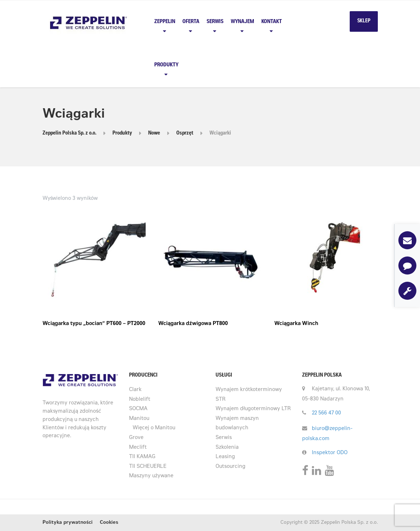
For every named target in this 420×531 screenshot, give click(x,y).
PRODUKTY (166, 65)
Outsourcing (231, 467)
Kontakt (272, 22)
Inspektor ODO (330, 453)
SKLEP (364, 21)
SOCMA (138, 409)
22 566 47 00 (326, 413)
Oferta (191, 22)
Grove (136, 438)
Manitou (139, 419)
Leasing (225, 457)
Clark (135, 390)
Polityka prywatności (68, 523)
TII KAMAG (142, 457)
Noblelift (140, 400)
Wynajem (242, 22)
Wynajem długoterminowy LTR (253, 409)
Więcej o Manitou (154, 428)
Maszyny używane (151, 476)
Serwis (215, 22)
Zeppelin (165, 22)
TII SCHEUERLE (148, 467)
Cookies (109, 523)
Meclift (138, 448)
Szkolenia (227, 448)
